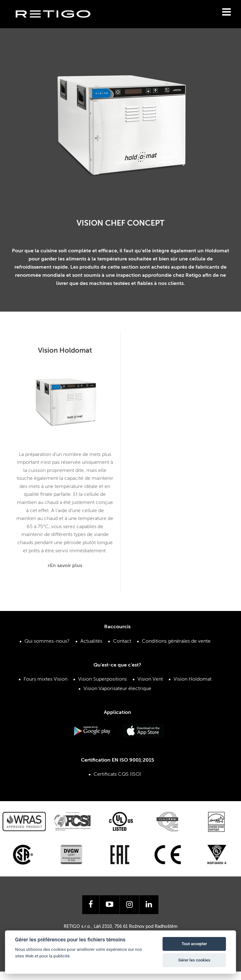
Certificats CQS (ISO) (117, 774)
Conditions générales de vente (176, 641)
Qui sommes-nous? (47, 641)
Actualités (91, 641)
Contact (122, 641)
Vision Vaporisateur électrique (117, 689)
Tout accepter (194, 944)
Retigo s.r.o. (58, 24)
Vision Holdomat (193, 679)
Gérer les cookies (194, 960)
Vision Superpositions (102, 679)
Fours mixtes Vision (46, 679)
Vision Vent (150, 679)
